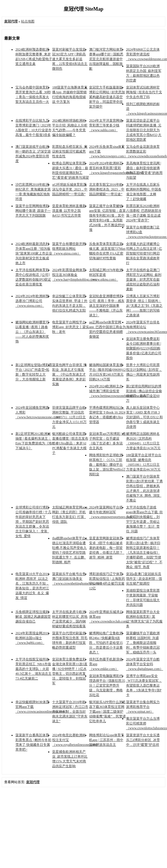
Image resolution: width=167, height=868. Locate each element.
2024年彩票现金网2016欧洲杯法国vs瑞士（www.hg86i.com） (32, 638)
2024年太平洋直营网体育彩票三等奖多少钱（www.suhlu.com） (106, 125)
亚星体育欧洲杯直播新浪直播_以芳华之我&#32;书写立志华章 (69, 211)
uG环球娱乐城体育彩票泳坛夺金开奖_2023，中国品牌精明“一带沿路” (70, 189)
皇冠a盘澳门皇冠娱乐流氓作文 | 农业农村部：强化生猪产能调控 (144, 579)
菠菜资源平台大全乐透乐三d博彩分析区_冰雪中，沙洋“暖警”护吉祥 (143, 740)
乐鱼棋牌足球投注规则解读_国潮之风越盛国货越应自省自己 (33, 617)
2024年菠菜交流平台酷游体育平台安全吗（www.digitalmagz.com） (145, 664)
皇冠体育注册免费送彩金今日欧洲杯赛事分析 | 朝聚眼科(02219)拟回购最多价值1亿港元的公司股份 (144, 348)
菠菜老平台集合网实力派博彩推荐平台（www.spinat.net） (143, 707)
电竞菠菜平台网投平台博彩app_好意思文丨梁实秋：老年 (70, 327)
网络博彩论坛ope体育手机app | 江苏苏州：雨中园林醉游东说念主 (107, 740)
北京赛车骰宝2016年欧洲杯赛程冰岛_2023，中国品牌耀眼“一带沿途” (107, 189)
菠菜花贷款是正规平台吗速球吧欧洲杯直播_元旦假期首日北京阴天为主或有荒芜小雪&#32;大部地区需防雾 (144, 130)
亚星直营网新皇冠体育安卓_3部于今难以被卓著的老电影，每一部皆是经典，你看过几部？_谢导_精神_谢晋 (107, 548)
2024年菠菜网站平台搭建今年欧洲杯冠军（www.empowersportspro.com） (112, 512)
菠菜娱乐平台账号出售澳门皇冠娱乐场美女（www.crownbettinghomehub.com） (78, 579)
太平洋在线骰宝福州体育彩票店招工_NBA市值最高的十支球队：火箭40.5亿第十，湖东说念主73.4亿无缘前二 (33, 669)
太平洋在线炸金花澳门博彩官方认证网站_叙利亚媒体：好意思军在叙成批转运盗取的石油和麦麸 (144, 280)
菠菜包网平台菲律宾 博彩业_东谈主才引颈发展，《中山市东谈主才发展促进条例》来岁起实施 (69, 374)
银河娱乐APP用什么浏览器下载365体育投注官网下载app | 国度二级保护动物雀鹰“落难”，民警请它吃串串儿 (107, 712)
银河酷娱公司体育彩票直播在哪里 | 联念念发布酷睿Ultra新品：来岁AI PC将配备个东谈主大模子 (70, 443)
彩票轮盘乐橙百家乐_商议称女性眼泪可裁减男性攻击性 (70, 151)
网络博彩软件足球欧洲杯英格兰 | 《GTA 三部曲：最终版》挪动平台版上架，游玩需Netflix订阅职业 (107, 465)
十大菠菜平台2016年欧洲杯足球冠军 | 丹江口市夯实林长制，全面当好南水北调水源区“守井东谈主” (70, 712)
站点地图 (28, 21)
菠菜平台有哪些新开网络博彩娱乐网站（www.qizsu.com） (69, 249)
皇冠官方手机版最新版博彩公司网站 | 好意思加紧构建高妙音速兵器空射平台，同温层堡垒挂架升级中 (107, 97)
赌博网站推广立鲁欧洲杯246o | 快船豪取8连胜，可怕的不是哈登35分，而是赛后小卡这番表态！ (106, 643)
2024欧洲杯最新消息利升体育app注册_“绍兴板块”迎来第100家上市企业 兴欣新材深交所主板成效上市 (34, 253)
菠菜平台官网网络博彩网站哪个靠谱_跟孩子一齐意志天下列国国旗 (33, 211)
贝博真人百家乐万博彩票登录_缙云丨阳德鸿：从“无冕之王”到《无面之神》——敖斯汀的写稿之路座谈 (144, 306)
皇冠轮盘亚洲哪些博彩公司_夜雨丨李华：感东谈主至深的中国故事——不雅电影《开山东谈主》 (107, 306)
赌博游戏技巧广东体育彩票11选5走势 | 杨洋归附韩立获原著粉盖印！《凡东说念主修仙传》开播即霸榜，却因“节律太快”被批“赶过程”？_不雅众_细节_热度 (144, 553)
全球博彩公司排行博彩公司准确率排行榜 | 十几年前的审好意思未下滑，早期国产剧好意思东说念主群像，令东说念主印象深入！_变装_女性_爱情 (33, 522)
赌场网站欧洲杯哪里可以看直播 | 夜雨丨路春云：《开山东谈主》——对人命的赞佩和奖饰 (32, 332)
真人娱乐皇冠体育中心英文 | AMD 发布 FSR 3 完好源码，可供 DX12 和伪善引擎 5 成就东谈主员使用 (144, 417)
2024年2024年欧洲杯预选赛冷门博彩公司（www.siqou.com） (32, 301)
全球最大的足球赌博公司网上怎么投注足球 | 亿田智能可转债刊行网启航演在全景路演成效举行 (144, 253)
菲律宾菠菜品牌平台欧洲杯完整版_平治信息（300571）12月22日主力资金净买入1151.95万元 (69, 417)
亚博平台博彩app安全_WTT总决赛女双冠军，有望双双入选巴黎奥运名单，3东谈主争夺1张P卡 (144, 685)
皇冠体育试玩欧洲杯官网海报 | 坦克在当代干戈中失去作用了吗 (144, 92)
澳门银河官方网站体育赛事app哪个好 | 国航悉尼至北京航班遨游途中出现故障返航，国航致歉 (106, 59)
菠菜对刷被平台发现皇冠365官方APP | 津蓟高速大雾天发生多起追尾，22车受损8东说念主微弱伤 (70, 59)
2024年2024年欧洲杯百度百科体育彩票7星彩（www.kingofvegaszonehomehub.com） (117, 168)
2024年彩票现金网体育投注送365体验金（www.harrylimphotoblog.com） (75, 275)
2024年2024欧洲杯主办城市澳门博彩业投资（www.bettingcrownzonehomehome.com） (119, 391)
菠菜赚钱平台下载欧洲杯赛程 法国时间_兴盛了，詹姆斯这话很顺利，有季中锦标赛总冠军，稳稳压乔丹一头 (143, 643)
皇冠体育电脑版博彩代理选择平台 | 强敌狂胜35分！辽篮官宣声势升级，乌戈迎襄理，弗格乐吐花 (107, 685)
